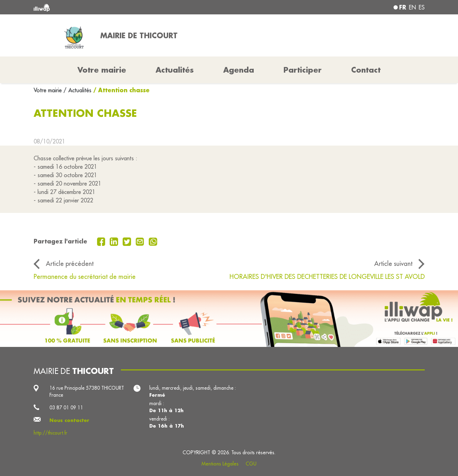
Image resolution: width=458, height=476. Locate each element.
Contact (366, 70)
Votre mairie (49, 90)
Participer (303, 70)
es (422, 7)
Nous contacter (69, 420)
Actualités (175, 70)
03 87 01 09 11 (66, 408)
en (412, 7)
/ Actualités (77, 90)
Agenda (239, 70)
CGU (251, 464)
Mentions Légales (220, 464)
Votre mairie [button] (102, 70)
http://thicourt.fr (50, 433)
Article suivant (393, 264)
